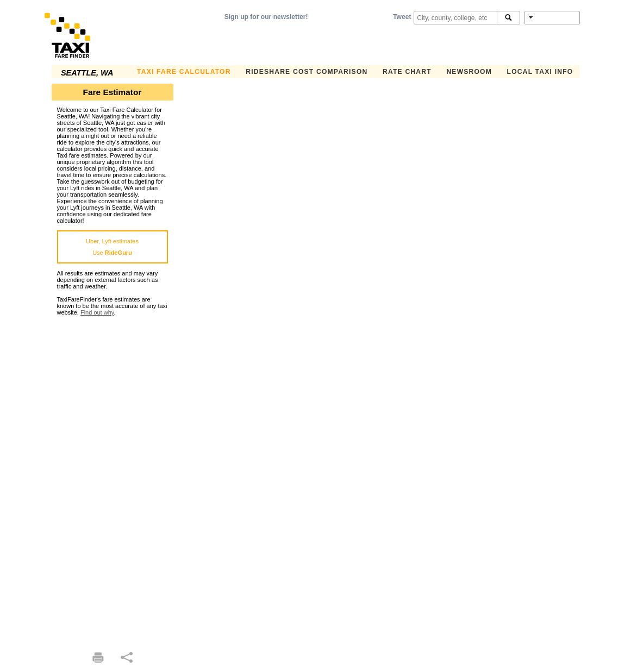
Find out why (97, 312)
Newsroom (469, 72)
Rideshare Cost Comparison (307, 72)
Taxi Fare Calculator (184, 72)
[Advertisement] (113, 479)
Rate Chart (407, 72)
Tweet (402, 17)
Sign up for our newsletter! (266, 17)
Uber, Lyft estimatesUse (112, 247)
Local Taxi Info (540, 72)
